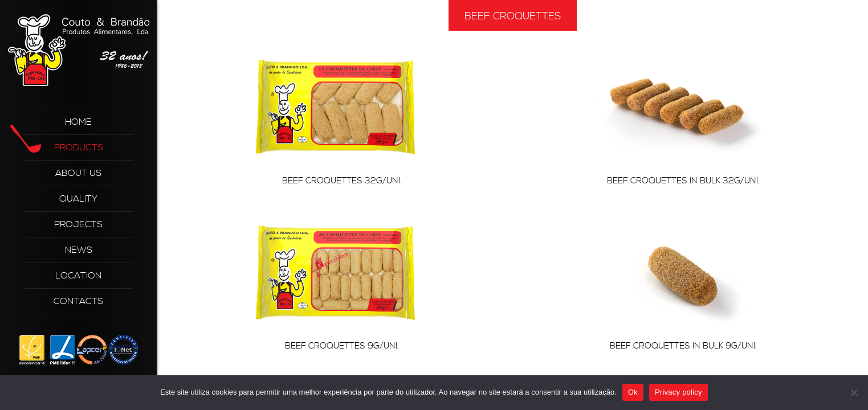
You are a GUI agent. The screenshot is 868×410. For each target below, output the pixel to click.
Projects (78, 224)
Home (78, 122)
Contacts (78, 301)
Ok (633, 392)
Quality (78, 199)
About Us (78, 173)
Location (78, 276)
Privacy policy (678, 392)
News (79, 250)
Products (64, 144)
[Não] (854, 392)
